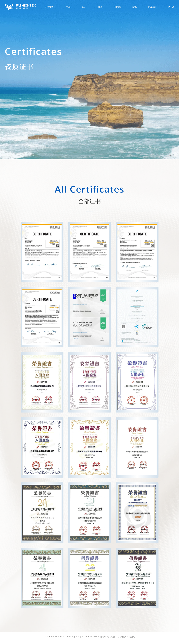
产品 (68, 7)
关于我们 (50, 7)
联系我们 (153, 7)
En (173, 7)
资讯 (134, 7)
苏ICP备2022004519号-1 (86, 637)
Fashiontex (20, 7)
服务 (100, 7)
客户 (84, 7)
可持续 (117, 7)
